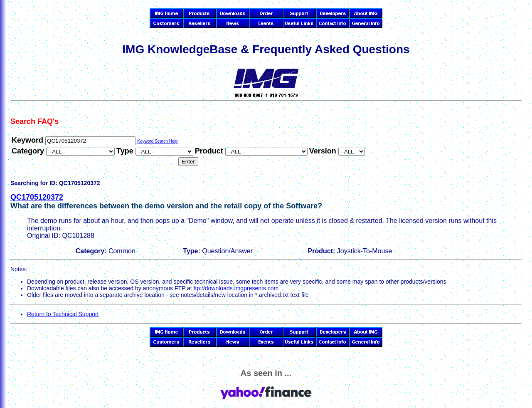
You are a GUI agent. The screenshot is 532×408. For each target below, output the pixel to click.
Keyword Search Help (157, 141)
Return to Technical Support (63, 314)
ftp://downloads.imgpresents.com (236, 288)
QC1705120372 (37, 197)
